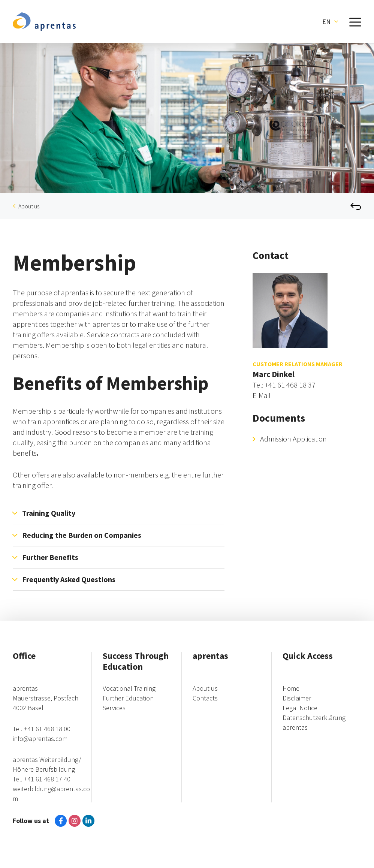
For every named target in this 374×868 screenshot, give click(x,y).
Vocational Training (129, 688)
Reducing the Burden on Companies (82, 535)
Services (114, 708)
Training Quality (49, 513)
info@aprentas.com (40, 739)
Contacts (205, 698)
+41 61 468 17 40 (47, 779)
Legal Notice (300, 708)
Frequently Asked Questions (69, 579)
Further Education (128, 698)
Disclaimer (297, 698)
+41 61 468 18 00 (47, 729)
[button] (330, 22)
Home (291, 688)
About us (29, 206)
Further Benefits (50, 557)
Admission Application (293, 439)
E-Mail (262, 395)
